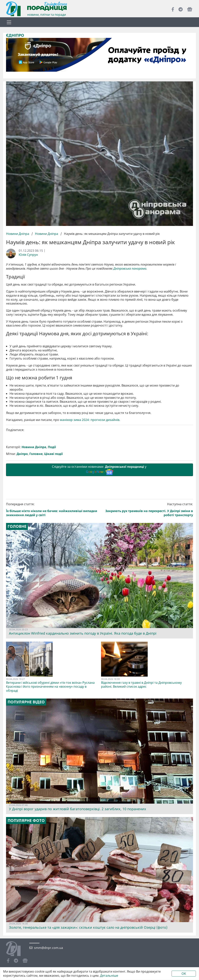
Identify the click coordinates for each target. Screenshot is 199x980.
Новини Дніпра (18, 233)
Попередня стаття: (52, 576)
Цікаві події (53, 520)
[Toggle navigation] (9, 22)
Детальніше (109, 976)
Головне (36, 520)
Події (52, 514)
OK (184, 974)
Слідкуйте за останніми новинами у (99, 536)
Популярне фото (26, 887)
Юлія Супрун (28, 255)
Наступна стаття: (147, 576)
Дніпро (22, 520)
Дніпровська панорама (130, 269)
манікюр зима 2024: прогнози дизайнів (90, 486)
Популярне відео (26, 769)
